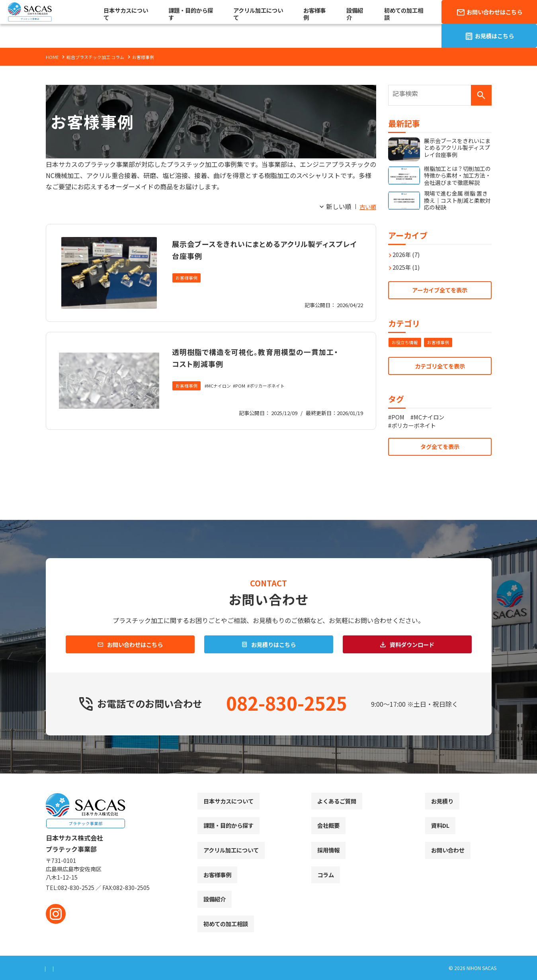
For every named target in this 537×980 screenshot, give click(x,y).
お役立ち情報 (406, 341)
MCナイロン (222, 398)
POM (245, 398)
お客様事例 (187, 278)
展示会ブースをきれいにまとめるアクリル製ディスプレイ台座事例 (263, 249)
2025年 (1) (408, 263)
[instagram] (56, 914)
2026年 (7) (408, 250)
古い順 (367, 206)
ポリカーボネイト (274, 398)
